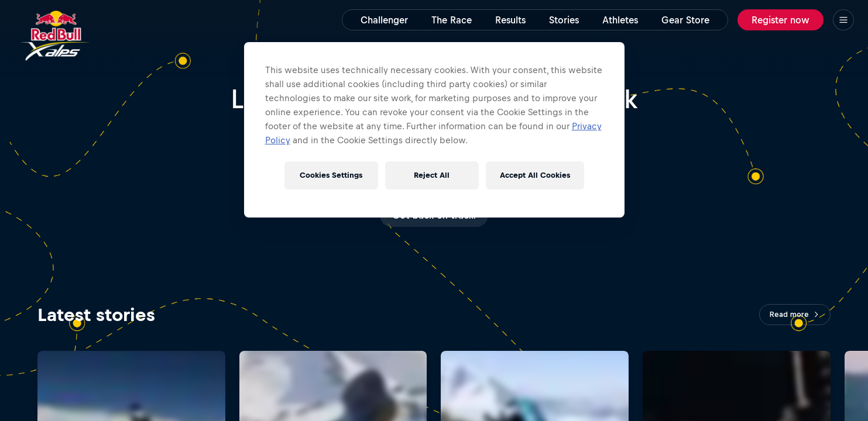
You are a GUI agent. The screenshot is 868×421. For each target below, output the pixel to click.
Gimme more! (434, 215)
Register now (780, 20)
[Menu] (843, 20)
